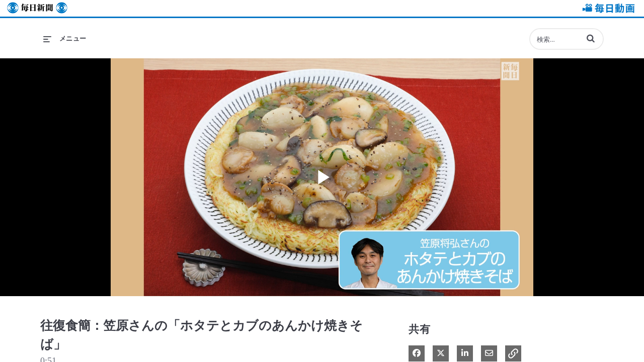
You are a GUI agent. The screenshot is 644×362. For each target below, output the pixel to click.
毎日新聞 (37, 8)
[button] (591, 38)
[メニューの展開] (65, 39)
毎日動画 (607, 8)
